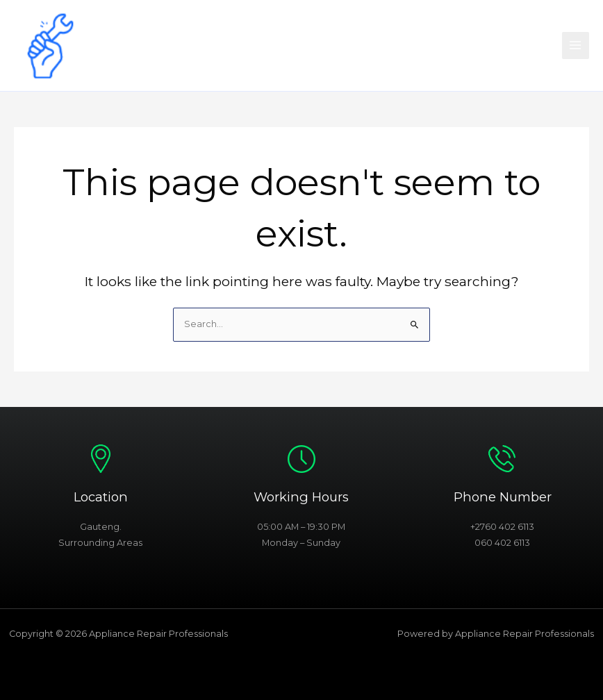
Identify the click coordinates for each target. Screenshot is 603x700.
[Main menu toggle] (576, 45)
